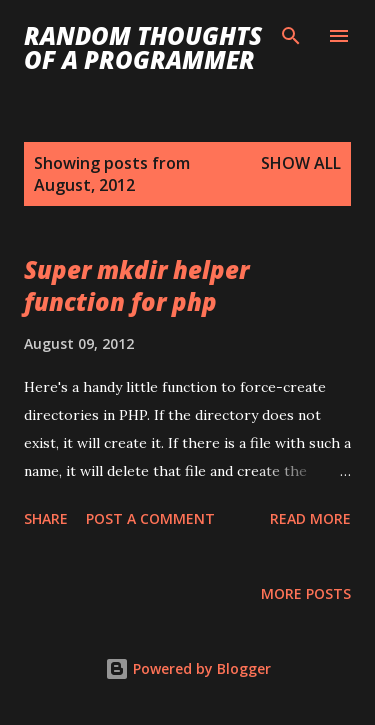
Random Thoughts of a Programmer (143, 47)
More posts (306, 593)
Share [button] (46, 518)
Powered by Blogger (188, 668)
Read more (310, 518)
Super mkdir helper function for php (136, 285)
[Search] (291, 36)
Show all (301, 163)
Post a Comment (150, 518)
